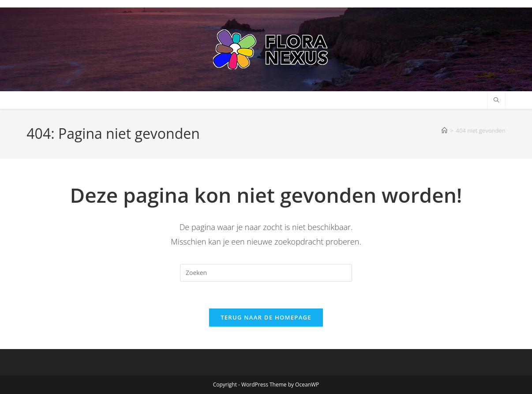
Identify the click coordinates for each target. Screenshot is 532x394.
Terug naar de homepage (266, 317)
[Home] (444, 130)
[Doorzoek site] (496, 100)
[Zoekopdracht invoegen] (266, 273)
